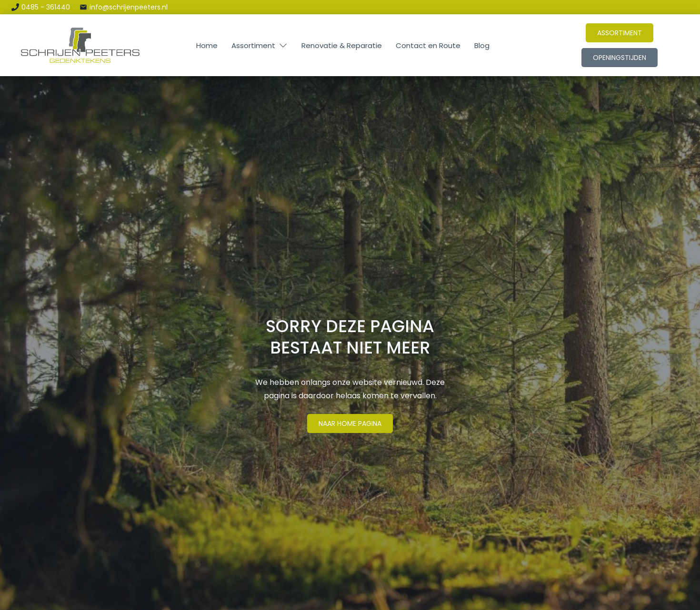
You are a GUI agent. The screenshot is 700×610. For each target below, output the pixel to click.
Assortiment (253, 45)
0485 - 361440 (46, 7)
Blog (482, 45)
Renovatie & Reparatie (342, 45)
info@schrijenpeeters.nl (129, 7)
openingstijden (620, 58)
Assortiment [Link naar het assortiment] (620, 33)
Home (207, 45)
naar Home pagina (350, 423)
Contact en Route (428, 45)
